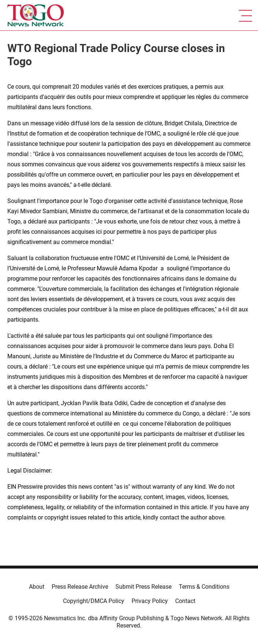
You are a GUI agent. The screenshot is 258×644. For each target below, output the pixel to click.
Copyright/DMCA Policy (94, 601)
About (37, 587)
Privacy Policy (150, 601)
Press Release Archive (80, 587)
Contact (185, 601)
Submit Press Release (143, 587)
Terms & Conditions (204, 587)
